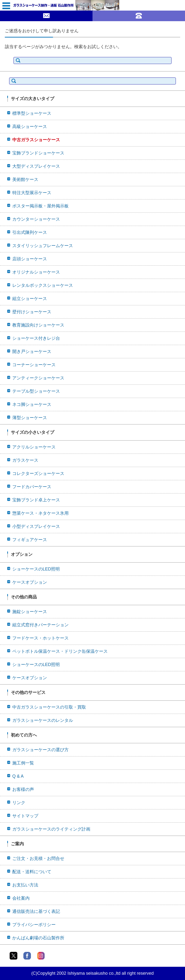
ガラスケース (25, 460)
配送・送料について (32, 872)
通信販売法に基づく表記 (36, 911)
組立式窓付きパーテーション (40, 625)
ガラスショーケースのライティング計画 (51, 829)
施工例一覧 (23, 763)
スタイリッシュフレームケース (43, 246)
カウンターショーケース (36, 219)
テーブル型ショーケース (36, 391)
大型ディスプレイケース (36, 166)
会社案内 (21, 898)
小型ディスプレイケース (36, 526)
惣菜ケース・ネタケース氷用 (40, 513)
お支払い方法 (25, 885)
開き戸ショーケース (32, 352)
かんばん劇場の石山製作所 (38, 938)
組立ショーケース (30, 299)
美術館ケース (25, 179)
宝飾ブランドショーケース (38, 153)
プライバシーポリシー (34, 925)
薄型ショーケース (30, 418)
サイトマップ (25, 816)
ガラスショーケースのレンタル (43, 720)
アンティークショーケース (38, 378)
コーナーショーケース (34, 365)
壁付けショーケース (32, 312)
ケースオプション (30, 582)
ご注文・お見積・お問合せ (38, 858)
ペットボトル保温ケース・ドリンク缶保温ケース (60, 651)
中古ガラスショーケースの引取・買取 (49, 707)
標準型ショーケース (32, 113)
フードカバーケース (32, 487)
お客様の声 (23, 789)
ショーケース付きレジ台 (36, 338)
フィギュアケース (30, 540)
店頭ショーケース (30, 259)
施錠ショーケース (30, 612)
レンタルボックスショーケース (43, 285)
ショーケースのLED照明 (36, 569)
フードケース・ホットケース (40, 638)
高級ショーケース (30, 127)
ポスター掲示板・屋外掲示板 (40, 206)
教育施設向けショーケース (38, 325)
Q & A (18, 776)
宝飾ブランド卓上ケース (36, 500)
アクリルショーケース (34, 447)
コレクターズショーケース (38, 474)
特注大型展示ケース (32, 193)
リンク (19, 803)
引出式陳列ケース (30, 232)
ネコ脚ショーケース (32, 404)
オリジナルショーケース (36, 272)
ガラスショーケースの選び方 (40, 750)
